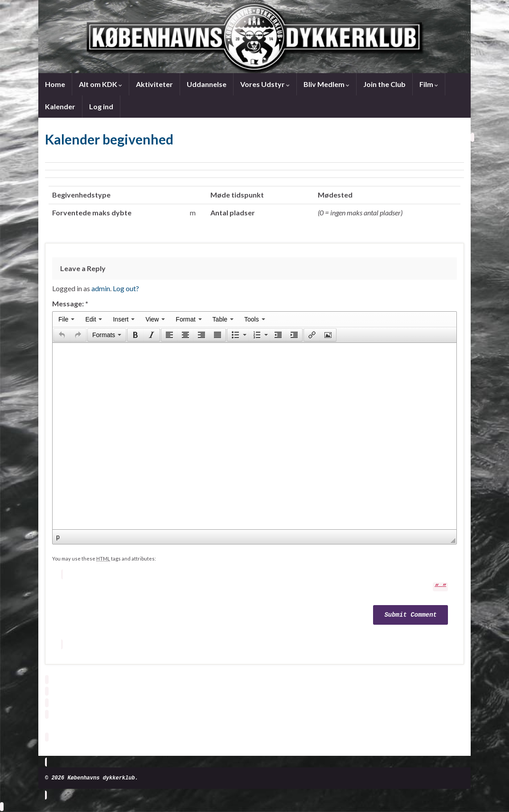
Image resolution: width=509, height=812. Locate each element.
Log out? (126, 288)
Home (55, 84)
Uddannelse (207, 84)
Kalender (60, 106)
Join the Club (384, 84)
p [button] (58, 537)
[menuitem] (66, 319)
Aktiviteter (154, 84)
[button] (62, 335)
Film (429, 84)
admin (101, 288)
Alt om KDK (101, 84)
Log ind (101, 106)
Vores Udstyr (265, 84)
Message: (70, 303)
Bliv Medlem (326, 84)
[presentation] (66, 319)
